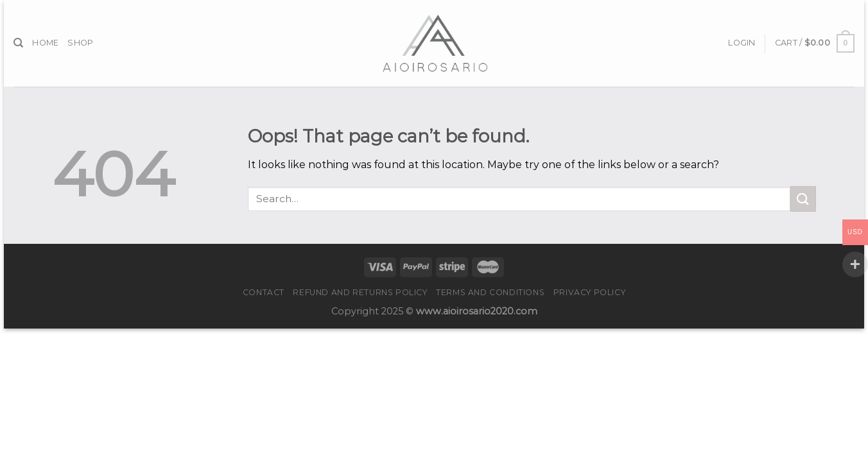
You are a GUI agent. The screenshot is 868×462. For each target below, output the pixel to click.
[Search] (18, 43)
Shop (80, 43)
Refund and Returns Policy (360, 292)
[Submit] (803, 199)
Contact (264, 292)
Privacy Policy (590, 292)
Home (45, 43)
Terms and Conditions (490, 292)
